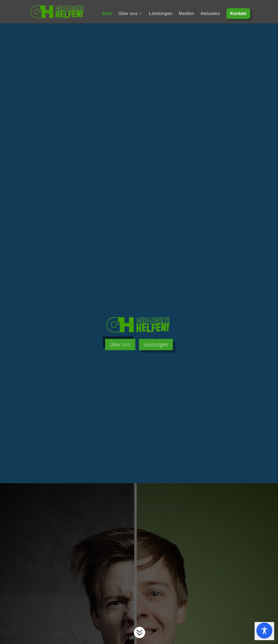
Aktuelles (210, 14)
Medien (186, 14)
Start (107, 14)
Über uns (128, 14)
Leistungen (161, 14)
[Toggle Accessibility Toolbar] (264, 631)
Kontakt (238, 14)
